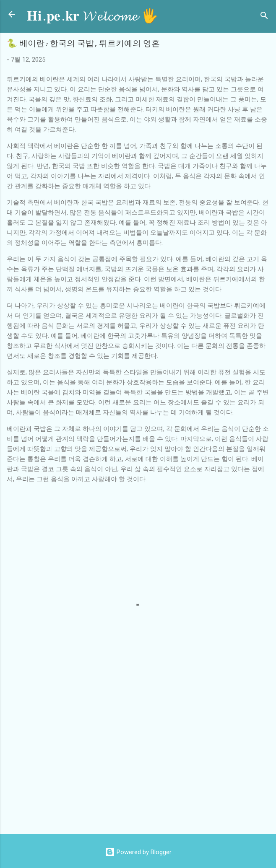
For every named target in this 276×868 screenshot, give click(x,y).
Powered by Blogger (138, 852)
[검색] (264, 17)
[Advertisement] (141, 760)
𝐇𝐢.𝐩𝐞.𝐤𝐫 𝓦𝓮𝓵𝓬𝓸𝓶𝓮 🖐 (92, 16)
